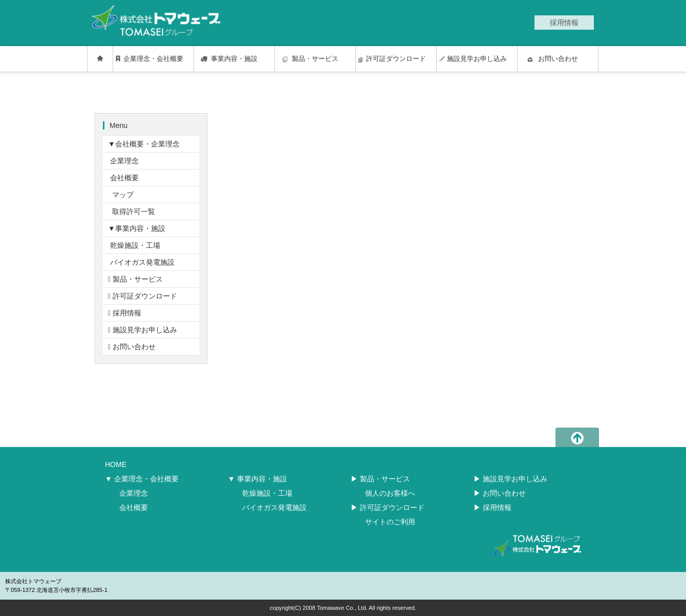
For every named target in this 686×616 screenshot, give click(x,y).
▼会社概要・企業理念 (144, 144)
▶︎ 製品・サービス (380, 479)
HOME (116, 464)
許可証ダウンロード (396, 59)
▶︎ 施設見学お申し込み (510, 479)
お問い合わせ (558, 59)
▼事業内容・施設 (137, 228)
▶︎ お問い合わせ (500, 493)
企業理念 (123, 161)
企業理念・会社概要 (153, 59)
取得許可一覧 (132, 211)
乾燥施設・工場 (134, 245)
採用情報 (125, 313)
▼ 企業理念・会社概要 (142, 479)
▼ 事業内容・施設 (258, 479)
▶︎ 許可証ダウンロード (388, 507)
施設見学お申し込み (477, 59)
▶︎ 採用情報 (492, 507)
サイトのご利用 (390, 522)
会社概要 (123, 178)
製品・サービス (315, 59)
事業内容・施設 (234, 59)
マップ (121, 195)
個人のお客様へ (390, 493)
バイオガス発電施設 (141, 262)
